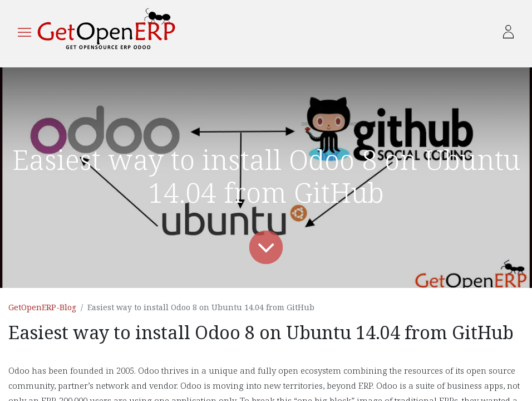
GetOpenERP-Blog (42, 307)
